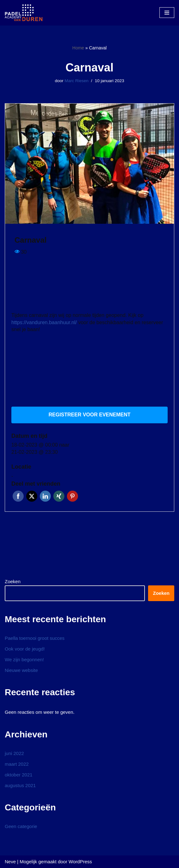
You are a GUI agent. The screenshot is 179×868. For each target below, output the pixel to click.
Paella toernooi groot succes (35, 638)
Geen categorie (21, 826)
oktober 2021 (19, 775)
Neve (10, 862)
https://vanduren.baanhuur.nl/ (44, 322)
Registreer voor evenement (90, 415)
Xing (59, 496)
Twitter (32, 496)
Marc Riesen (77, 81)
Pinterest (72, 496)
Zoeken (13, 581)
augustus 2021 (20, 785)
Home (78, 48)
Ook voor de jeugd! (25, 649)
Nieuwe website (21, 670)
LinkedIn (45, 496)
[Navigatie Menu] (167, 13)
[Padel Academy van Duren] (24, 13)
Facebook (18, 496)
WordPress (80, 862)
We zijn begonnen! (24, 659)
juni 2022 (14, 753)
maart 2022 (17, 764)
